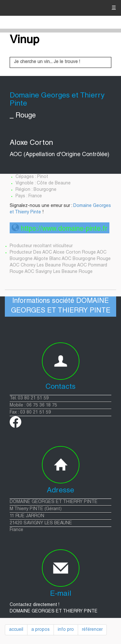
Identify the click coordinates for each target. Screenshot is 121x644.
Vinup (25, 41)
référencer (92, 630)
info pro (66, 630)
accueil (16, 630)
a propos (40, 630)
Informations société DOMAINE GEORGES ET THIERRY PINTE (61, 306)
